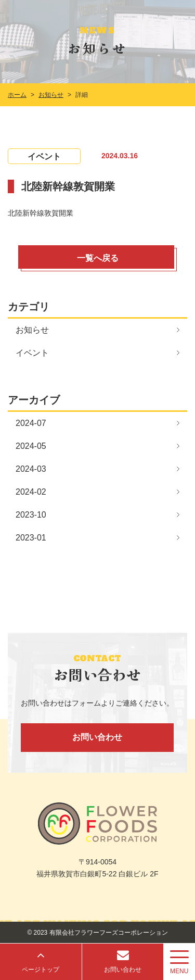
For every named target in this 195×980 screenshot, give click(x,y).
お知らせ (32, 330)
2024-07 (31, 423)
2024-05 (31, 446)
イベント (32, 353)
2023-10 (31, 515)
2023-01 (31, 538)
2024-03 (31, 469)
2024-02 (31, 492)
